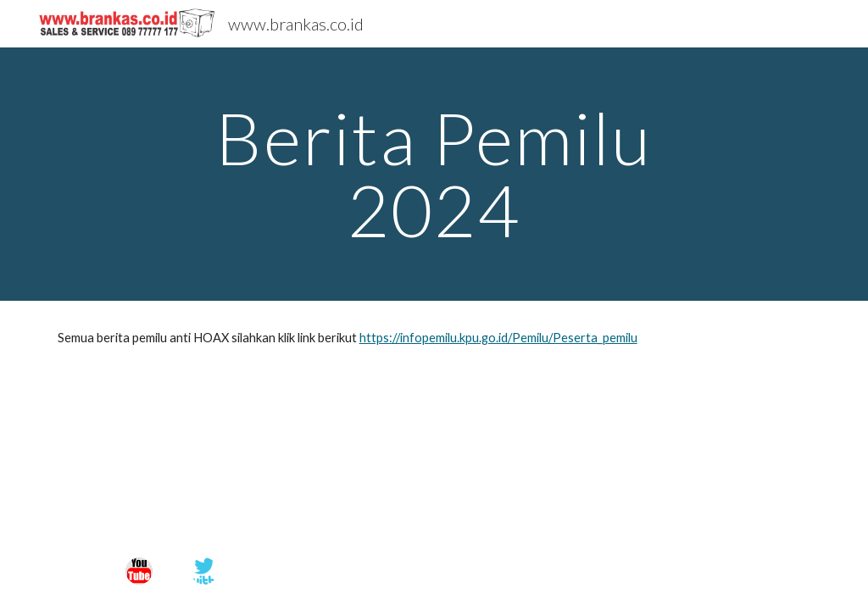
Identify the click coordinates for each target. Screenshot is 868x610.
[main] (434, 174)
